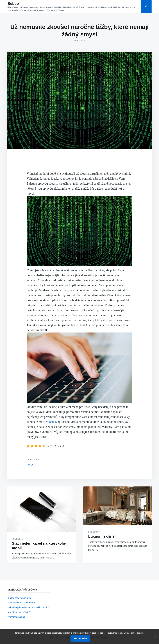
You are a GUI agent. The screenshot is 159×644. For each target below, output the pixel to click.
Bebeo (13, 3)
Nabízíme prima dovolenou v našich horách (28, 607)
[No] (155, 637)
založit (49, 422)
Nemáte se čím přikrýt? (19, 612)
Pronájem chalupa (16, 617)
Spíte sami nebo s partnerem (21, 603)
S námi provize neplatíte (19, 598)
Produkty (18, 539)
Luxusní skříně (101, 536)
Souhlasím (80, 639)
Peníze (30, 465)
